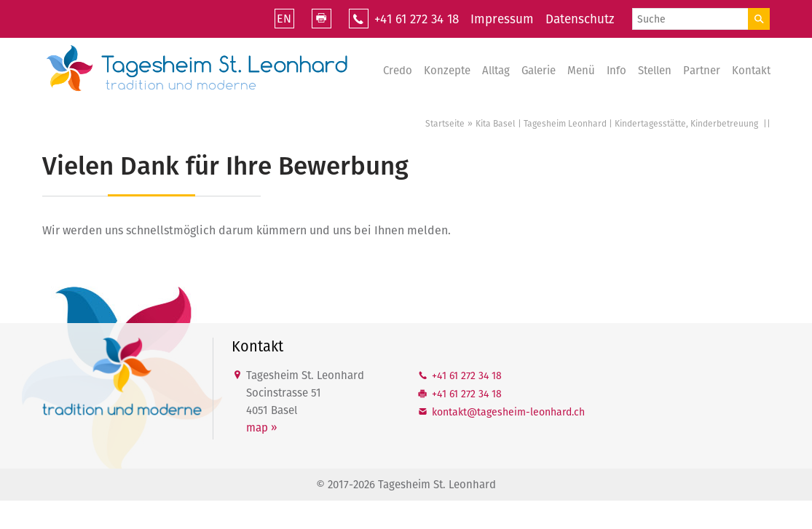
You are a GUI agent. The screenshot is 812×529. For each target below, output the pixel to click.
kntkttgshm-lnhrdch (508, 412)
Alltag (496, 71)
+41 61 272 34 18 (417, 19)
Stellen (655, 71)
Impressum (502, 19)
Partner (702, 71)
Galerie (539, 71)
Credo (398, 71)
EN (284, 19)
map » (261, 428)
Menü (581, 71)
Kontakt (751, 71)
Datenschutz (580, 19)
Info (616, 71)
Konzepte (447, 71)
